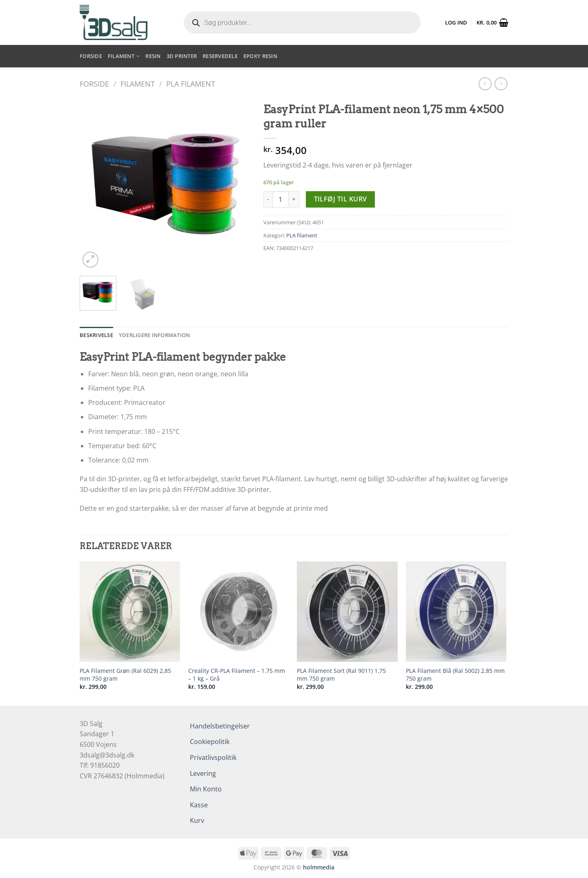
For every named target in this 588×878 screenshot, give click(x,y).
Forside (91, 56)
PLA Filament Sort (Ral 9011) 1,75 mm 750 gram (341, 675)
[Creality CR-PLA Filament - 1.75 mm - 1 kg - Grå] (239, 612)
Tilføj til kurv (341, 199)
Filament (124, 56)
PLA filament (191, 84)
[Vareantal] (281, 199)
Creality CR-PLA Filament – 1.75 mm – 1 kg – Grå (237, 675)
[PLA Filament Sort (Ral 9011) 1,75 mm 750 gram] (347, 612)
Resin (153, 56)
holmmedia (319, 867)
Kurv (197, 820)
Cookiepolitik (210, 742)
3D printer (182, 56)
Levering (203, 773)
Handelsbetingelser (220, 726)
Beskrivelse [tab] (96, 335)
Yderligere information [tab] (155, 335)
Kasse (199, 805)
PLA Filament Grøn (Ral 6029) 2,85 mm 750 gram (125, 675)
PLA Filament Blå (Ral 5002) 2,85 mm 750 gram (455, 675)
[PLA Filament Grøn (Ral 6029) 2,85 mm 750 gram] (130, 612)
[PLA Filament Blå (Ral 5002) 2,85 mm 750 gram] (456, 612)
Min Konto (206, 789)
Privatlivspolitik (213, 757)
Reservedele (220, 56)
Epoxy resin (260, 56)
